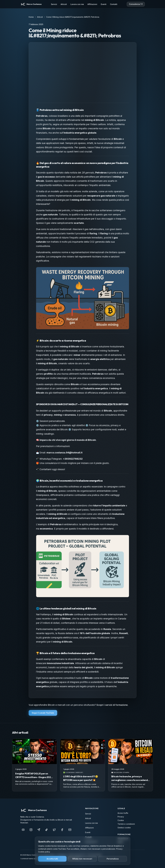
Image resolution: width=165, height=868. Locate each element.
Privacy (121, 817)
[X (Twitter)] (54, 830)
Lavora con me (77, 4)
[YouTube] (23, 830)
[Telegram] (39, 830)
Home (31, 17)
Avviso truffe (123, 813)
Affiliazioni (92, 4)
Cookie (121, 820)
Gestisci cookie (124, 828)
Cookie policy (44, 852)
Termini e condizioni (126, 824)
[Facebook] (62, 830)
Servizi (54, 4)
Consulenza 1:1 (136, 4)
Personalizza (113, 859)
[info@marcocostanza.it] (70, 830)
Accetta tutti (52, 859)
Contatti (114, 4)
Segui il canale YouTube (43, 713)
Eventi (104, 4)
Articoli (64, 4)
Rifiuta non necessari (82, 859)
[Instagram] (31, 830)
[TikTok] (47, 830)
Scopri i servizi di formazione (112, 705)
